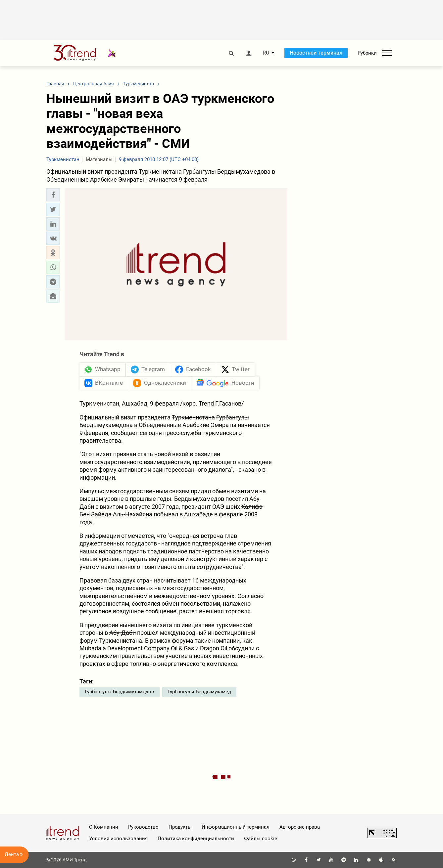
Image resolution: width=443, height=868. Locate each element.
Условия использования (118, 839)
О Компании (104, 827)
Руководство (143, 827)
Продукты (180, 827)
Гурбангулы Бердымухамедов (120, 692)
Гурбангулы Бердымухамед (199, 692)
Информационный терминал (236, 827)
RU (266, 53)
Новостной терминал (316, 53)
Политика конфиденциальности (196, 839)
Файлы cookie (261, 839)
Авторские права (300, 827)
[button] (53, 195)
